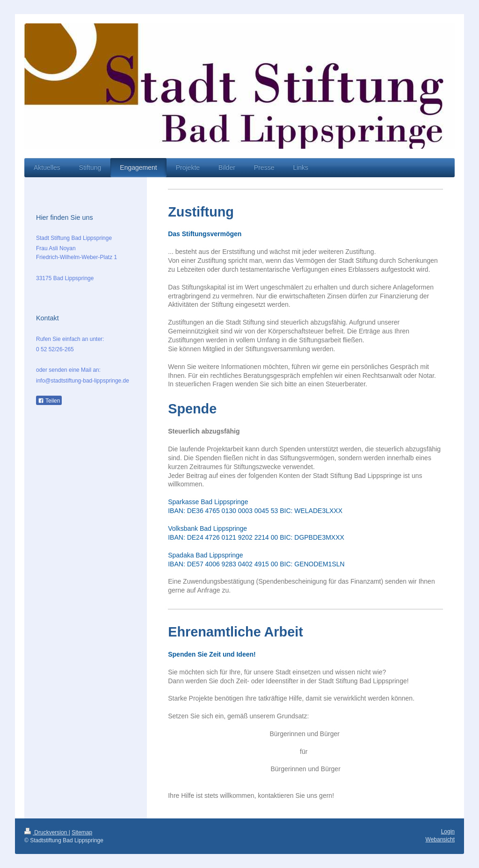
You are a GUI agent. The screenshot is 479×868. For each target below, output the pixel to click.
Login (448, 832)
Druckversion (47, 832)
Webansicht (440, 839)
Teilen (49, 401)
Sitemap (82, 832)
